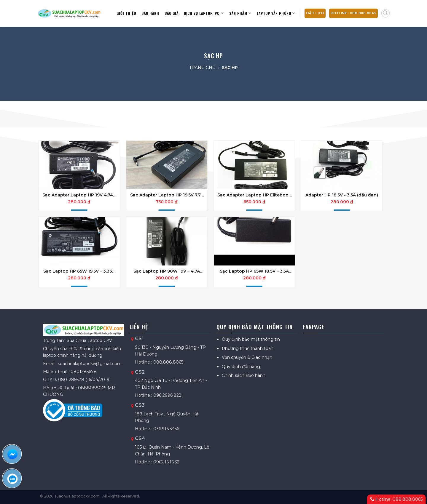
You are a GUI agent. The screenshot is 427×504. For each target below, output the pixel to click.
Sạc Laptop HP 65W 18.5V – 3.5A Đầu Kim (254, 271)
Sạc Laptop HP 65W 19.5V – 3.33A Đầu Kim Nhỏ (79, 271)
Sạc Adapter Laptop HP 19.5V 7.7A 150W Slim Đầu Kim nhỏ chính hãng (167, 195)
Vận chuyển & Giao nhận (247, 357)
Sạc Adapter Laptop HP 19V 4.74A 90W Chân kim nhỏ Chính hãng (79, 195)
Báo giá (172, 13)
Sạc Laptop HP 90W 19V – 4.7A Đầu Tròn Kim (167, 271)
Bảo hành (150, 13)
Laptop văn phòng (276, 13)
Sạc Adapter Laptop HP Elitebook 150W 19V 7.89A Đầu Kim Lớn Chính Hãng (254, 195)
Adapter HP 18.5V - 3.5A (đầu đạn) (342, 195)
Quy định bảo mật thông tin (251, 339)
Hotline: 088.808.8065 (396, 499)
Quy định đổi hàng (241, 367)
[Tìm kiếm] (385, 13)
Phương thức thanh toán (248, 348)
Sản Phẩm (240, 13)
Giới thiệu (126, 13)
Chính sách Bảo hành (244, 375)
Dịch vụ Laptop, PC (204, 13)
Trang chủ (202, 68)
